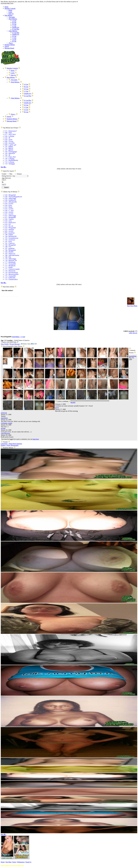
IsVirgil (3, 428)
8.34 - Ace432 (9, 204)
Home (6, 7)
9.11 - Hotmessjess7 (11, 131)
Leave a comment (63, 401)
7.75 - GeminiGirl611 (11, 279)
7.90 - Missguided (10, 245)
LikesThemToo (5, 433)
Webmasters (21, 862)
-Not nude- (12, 17)
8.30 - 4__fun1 (9, 210)
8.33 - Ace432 (9, 209)
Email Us (28, 862)
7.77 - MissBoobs (10, 262)
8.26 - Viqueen (9, 219)
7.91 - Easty (8, 242)
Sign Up (11, 14)
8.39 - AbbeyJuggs (10, 198)
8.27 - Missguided (10, 217)
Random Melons (10, 45)
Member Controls (10, 8)
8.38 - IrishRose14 (10, 200)
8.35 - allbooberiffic (11, 202)
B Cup (14, 22)
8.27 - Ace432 (9, 214)
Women (18, 174)
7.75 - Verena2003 (10, 276)
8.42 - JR (7, 138)
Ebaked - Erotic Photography (10, 445)
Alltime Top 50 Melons (10, 192)
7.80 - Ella (8, 257)
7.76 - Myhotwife (10, 271)
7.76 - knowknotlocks (11, 273)
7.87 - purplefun (10, 248)
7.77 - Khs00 (9, 267)
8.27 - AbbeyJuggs (10, 216)
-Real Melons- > (17, 337)
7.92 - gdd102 (9, 148)
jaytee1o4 (4, 413)
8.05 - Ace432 (9, 231)
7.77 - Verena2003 (10, 264)
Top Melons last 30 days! (11, 128)
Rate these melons (9, 287)
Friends (5, 442)
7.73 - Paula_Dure (10, 157)
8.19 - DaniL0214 (10, 223)
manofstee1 (4, 418)
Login (10, 12)
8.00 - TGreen (9, 141)
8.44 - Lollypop (9, 136)
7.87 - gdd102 (9, 150)
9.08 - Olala (8, 133)
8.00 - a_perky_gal (10, 145)
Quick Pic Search (8, 171)
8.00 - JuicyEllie (10, 143)
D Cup (14, 24)
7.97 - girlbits (9, 147)
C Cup (14, 26)
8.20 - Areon (8, 140)
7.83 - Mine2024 (10, 153)
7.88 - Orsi (8, 247)
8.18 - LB (8, 224)
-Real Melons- (13, 19)
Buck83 (73, 402)
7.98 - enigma (9, 235)
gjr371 (57, 408)
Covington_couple (6, 423)
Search (7, 46)
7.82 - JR (7, 155)
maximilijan (133, 356)
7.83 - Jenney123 (10, 254)
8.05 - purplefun (10, 233)
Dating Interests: (7, 176)
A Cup (14, 21)
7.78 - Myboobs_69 (11, 260)
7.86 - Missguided (10, 250)
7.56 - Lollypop (9, 159)
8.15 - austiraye (9, 229)
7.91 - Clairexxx (10, 243)
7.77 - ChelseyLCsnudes (12, 269)
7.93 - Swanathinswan (11, 238)
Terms (14, 862)
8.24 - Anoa (8, 221)
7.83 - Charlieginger (11, 152)
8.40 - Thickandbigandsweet (13, 197)
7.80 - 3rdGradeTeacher (12, 255)
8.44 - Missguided (10, 195)
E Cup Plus (16, 29)
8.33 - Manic (9, 207)
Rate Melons (8, 15)
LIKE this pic (133, 333)
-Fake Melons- (13, 31)
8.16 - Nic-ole (9, 226)
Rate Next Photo (132, 306)
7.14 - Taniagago (10, 164)
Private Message (15, 344)
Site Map (9, 862)
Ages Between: (6, 178)
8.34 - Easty (8, 205)
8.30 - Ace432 (9, 212)
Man (10, 174)
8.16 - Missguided (10, 228)
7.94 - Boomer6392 (11, 236)
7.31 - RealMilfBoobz (11, 160)
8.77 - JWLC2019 (10, 134)
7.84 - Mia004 (9, 252)
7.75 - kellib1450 (10, 278)
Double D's (16, 27)
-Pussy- (11, 43)
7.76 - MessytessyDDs (11, 274)
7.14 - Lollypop (9, 162)
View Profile (5, 344)
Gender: (4, 174)
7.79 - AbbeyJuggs (10, 259)
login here (36, 439)
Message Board (9, 48)
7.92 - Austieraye (10, 240)
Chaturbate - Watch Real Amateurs (11, 444)
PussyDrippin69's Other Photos (13, 346)
